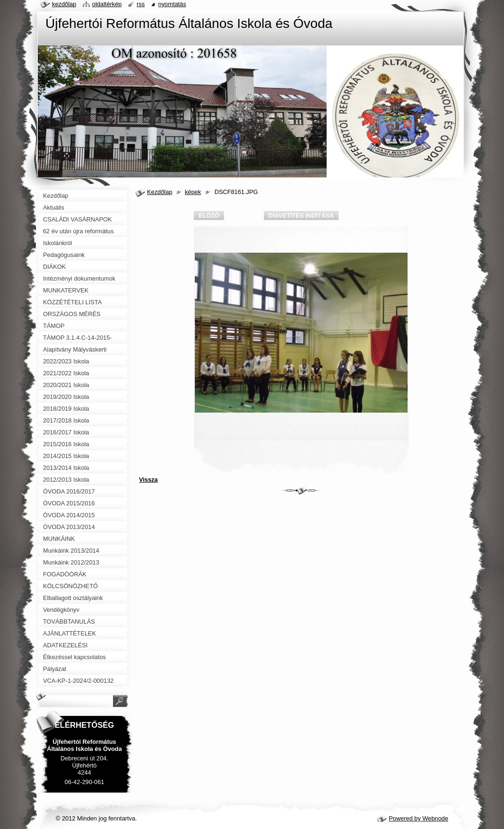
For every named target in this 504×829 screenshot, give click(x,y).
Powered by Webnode (418, 818)
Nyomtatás (172, 4)
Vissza (148, 480)
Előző (209, 216)
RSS (141, 4)
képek (193, 192)
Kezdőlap (160, 192)
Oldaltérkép (107, 4)
